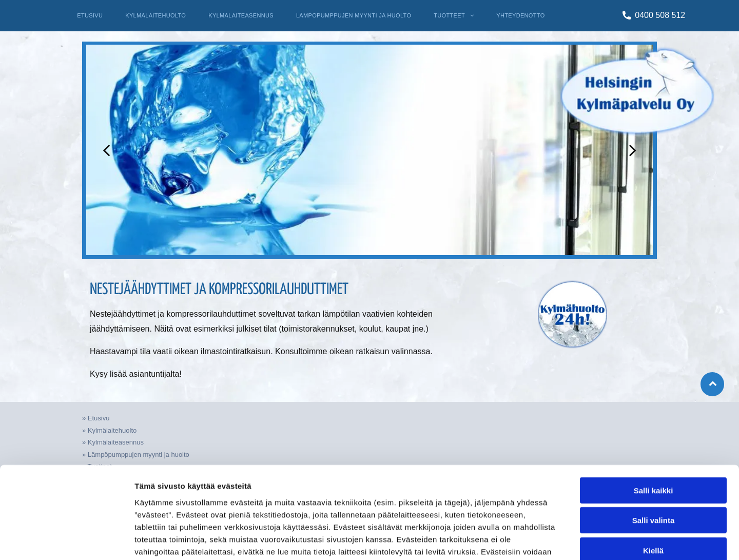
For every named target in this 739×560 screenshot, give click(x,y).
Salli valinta (654, 455)
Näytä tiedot (549, 540)
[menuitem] (90, 15)
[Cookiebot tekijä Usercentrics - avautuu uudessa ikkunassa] (66, 540)
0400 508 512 (660, 15)
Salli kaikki (654, 425)
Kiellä (653, 485)
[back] (106, 150)
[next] (633, 150)
